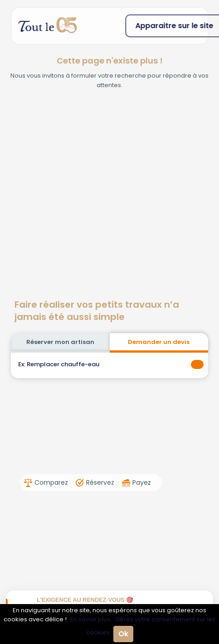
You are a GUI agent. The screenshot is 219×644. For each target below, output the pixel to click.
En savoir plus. (91, 619)
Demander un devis (159, 342)
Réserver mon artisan (60, 342)
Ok (123, 634)
